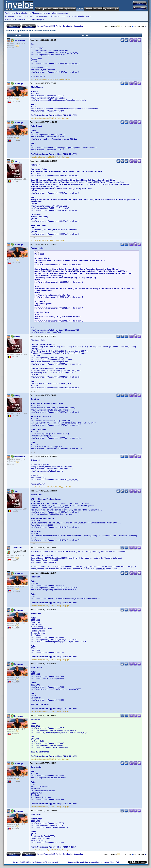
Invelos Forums (43, 26)
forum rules (51, 13)
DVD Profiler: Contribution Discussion (67, 26)
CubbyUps (19, 84)
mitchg (17, 161)
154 (112, 26)
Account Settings (96, 862)
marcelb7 (18, 548)
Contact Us (72, 862)
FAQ (117, 862)
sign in (35, 19)
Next (143, 26)
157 (122, 26)
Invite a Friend (109, 862)
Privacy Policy (83, 862)
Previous (136, 26)
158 (125, 26)
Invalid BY (101, 569)
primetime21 (20, 40)
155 (115, 26)
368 (129, 26)
